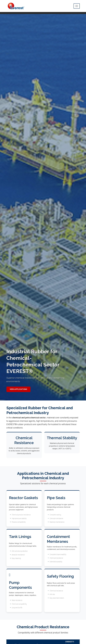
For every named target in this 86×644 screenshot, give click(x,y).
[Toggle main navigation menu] (77, 6)
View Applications (18, 389)
